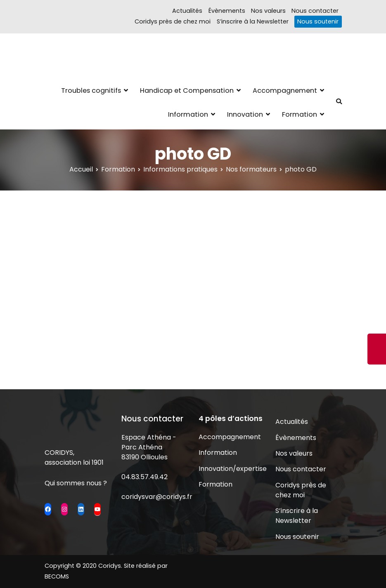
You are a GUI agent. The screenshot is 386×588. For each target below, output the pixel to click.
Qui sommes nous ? (76, 483)
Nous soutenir (318, 21)
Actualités (187, 11)
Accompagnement (285, 91)
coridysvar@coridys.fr (157, 497)
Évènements (227, 11)
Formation (300, 114)
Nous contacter (315, 11)
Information (188, 114)
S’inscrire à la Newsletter (253, 21)
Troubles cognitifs (91, 91)
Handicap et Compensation (187, 91)
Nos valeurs (268, 11)
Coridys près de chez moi (173, 21)
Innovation (245, 114)
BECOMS (57, 576)
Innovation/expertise (232, 469)
